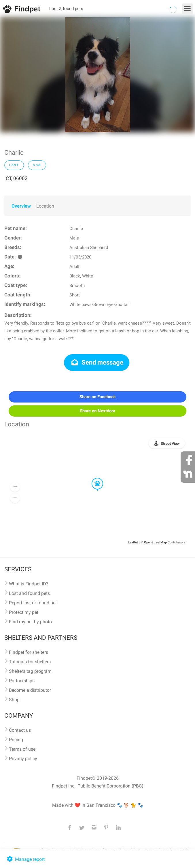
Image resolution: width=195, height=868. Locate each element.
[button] (93, 478)
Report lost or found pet (33, 603)
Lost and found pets (29, 593)
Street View (170, 443)
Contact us (20, 730)
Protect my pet (24, 612)
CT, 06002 (17, 178)
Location (45, 206)
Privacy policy (23, 759)
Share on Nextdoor (97, 411)
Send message (97, 362)
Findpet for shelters (29, 652)
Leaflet (133, 542)
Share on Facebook (98, 397)
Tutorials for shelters (30, 662)
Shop (14, 700)
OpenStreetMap (155, 542)
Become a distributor (30, 690)
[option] (98, 75)
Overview (21, 206)
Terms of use (22, 749)
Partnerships (22, 681)
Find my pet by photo (30, 622)
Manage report (25, 859)
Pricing (16, 740)
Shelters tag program (30, 671)
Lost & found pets (66, 9)
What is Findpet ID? (29, 584)
